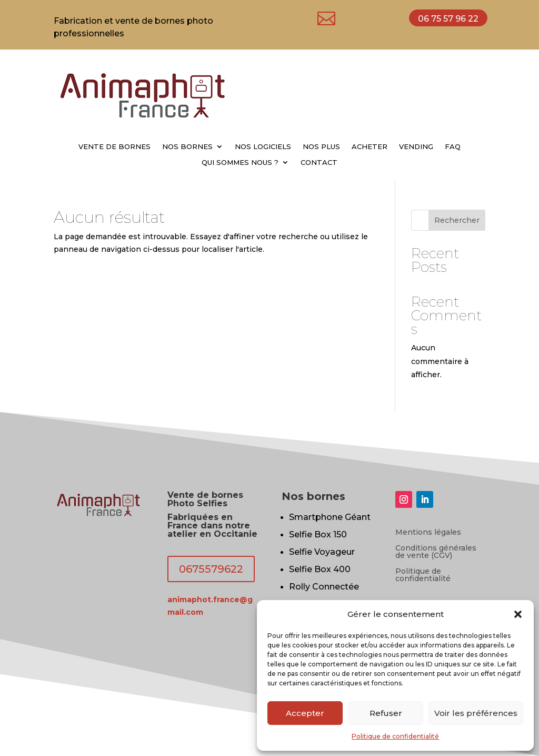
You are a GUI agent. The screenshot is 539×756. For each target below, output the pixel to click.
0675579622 (211, 569)
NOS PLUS (321, 147)
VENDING (416, 147)
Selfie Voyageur (322, 552)
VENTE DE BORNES (114, 147)
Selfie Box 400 (320, 569)
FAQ (453, 147)
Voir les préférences (476, 713)
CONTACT (319, 163)
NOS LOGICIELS (263, 147)
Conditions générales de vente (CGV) (436, 552)
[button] (518, 614)
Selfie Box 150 (318, 534)
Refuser (386, 713)
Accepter (305, 713)
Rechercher (457, 220)
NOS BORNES (187, 147)
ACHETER (370, 147)
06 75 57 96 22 (448, 19)
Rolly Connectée (324, 587)
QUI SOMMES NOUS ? (240, 163)
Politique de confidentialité (395, 736)
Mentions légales (428, 533)
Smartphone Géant (330, 517)
